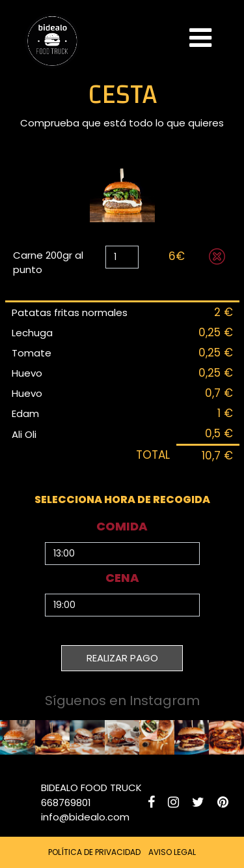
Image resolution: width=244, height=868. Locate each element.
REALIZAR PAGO (122, 658)
